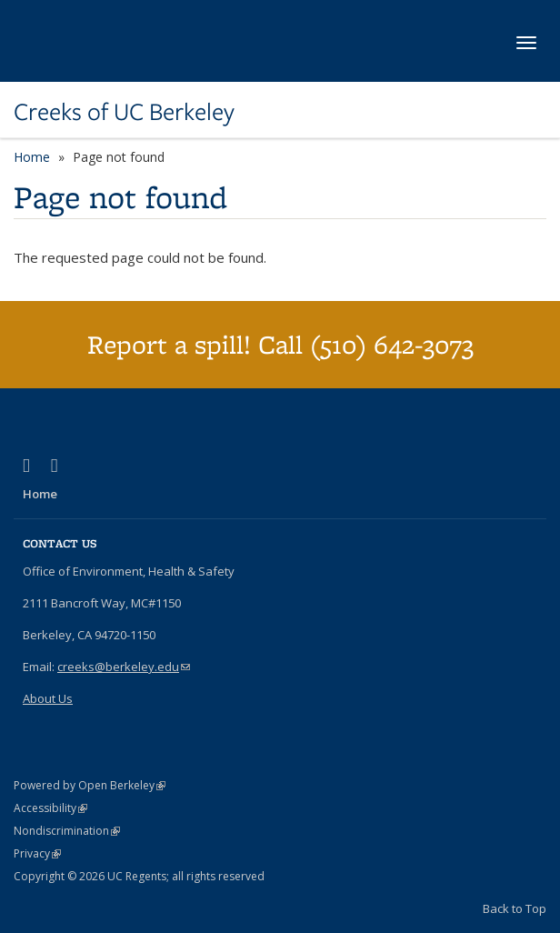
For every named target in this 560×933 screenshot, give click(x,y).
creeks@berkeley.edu (124, 667)
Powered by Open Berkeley (90, 785)
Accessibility (50, 808)
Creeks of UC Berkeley (124, 112)
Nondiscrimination (67, 831)
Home (32, 157)
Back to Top (515, 908)
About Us (48, 698)
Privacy (37, 853)
